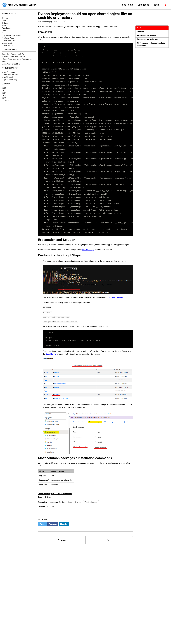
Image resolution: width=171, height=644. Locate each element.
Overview (141, 32)
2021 (4, 94)
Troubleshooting (91, 518)
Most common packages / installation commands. (148, 46)
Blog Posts (126, 5)
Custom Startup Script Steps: (150, 40)
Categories (142, 5)
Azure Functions (8, 43)
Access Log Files (123, 307)
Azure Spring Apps (9, 73)
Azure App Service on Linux (61, 518)
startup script (93, 256)
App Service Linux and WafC (13, 36)
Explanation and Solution (148, 36)
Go (3, 33)
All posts (6, 102)
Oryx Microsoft (8, 78)
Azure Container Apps (10, 76)
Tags (155, 5)
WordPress (6, 28)
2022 (4, 92)
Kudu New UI (62, 367)
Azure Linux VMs (9, 41)
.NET (4, 31)
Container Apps (8, 38)
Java (4, 21)
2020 (4, 97)
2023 (4, 89)
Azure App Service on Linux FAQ (14, 57)
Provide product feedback (62, 510)
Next (109, 557)
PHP (4, 26)
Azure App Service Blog (11, 64)
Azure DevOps (8, 46)
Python (5, 23)
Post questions (44, 510)
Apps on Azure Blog (10, 81)
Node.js (5, 18)
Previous (62, 557)
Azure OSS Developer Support (24, 5)
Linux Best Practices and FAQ (13, 54)
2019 (4, 99)
